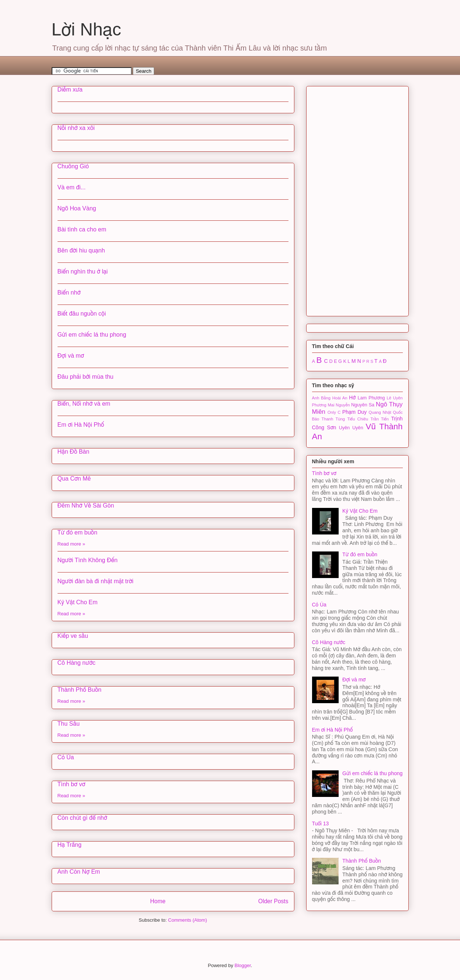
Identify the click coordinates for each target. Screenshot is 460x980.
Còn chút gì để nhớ (82, 818)
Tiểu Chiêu (358, 419)
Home (158, 901)
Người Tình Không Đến (88, 560)
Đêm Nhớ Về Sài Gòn (86, 506)
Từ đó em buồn (77, 532)
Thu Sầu (69, 724)
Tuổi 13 (321, 823)
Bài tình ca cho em (82, 229)
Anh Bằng (321, 398)
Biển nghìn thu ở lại (83, 271)
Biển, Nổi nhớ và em (84, 404)
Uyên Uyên (351, 428)
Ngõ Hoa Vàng (77, 208)
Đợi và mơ (71, 356)
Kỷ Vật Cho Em (78, 602)
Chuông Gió (73, 166)
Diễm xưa (70, 90)
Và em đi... (72, 187)
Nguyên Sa (363, 405)
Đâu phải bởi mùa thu (86, 377)
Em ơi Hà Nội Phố (81, 425)
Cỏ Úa (66, 757)
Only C (334, 412)
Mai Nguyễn (339, 405)
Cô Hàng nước (77, 663)
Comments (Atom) (188, 920)
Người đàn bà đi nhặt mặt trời (96, 581)
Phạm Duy (354, 412)
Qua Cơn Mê (74, 479)
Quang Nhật (380, 412)
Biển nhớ (69, 293)
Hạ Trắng (70, 845)
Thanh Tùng (333, 419)
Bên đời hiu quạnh (81, 250)
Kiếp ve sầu (73, 636)
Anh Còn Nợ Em (79, 872)
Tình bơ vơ (72, 784)
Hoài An (340, 398)
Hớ (352, 398)
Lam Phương (371, 398)
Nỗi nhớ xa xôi (76, 128)
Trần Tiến (380, 419)
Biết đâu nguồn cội (82, 314)
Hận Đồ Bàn (74, 452)
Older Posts (273, 901)
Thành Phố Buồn (79, 690)
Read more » (71, 544)
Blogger (243, 965)
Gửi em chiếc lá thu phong (92, 335)
